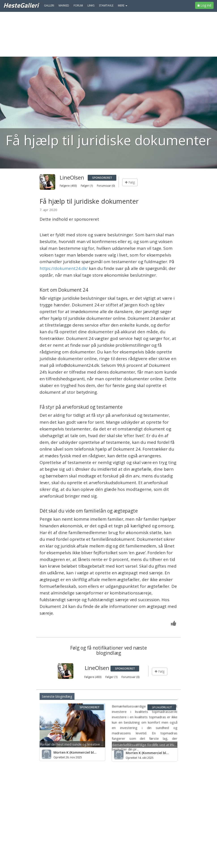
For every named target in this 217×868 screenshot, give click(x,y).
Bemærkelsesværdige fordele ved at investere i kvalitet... (156, 745)
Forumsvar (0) (106, 186)
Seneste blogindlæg (57, 696)
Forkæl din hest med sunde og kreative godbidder (79, 744)
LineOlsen (72, 177)
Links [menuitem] (91, 5)
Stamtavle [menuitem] (106, 5)
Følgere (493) (69, 186)
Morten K (61, 752)
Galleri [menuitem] (49, 5)
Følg (130, 182)
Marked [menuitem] (64, 5)
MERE (123, 5)
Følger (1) (87, 186)
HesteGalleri (21, 5)
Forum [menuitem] (78, 5)
